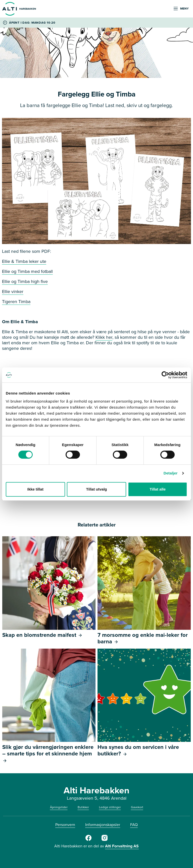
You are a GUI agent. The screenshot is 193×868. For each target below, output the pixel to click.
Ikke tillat (35, 489)
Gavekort (137, 807)
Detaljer (171, 473)
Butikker (83, 807)
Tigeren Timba (16, 302)
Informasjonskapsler (103, 825)
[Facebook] (88, 840)
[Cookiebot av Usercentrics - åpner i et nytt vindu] (165, 375)
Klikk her (104, 337)
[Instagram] (105, 840)
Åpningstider (59, 807)
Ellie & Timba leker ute (24, 261)
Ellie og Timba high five (25, 281)
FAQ (134, 825)
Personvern (65, 825)
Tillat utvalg (96, 489)
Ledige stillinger (110, 807)
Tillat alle (158, 489)
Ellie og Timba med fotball (27, 271)
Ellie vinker (13, 292)
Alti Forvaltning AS (122, 846)
